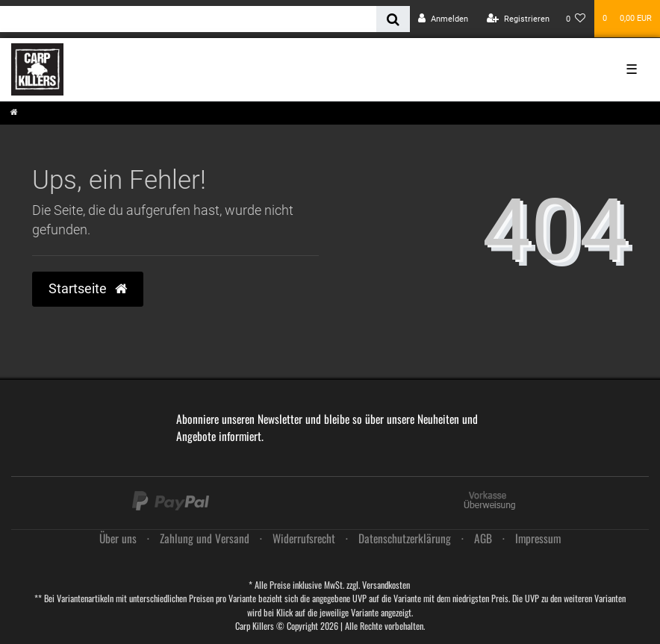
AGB (483, 538)
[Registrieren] (518, 19)
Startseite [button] (88, 289)
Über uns (118, 538)
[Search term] (188, 19)
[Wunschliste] (576, 19)
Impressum (538, 538)
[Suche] (393, 19)
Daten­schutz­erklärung (405, 538)
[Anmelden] (443, 19)
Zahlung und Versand (205, 538)
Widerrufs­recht (304, 538)
